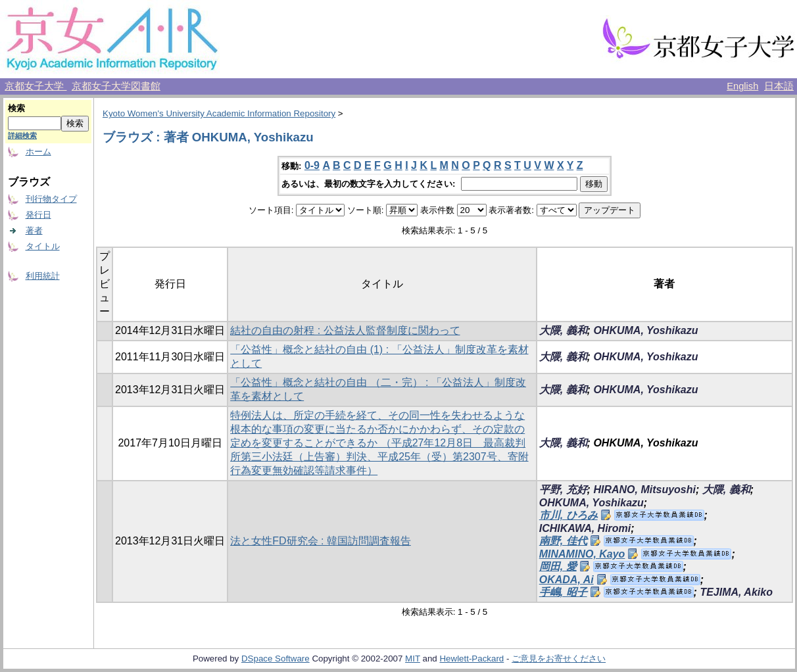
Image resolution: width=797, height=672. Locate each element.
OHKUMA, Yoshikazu (645, 330)
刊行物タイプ (51, 199)
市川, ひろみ (568, 515)
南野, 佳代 (563, 541)
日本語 (779, 86)
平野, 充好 (563, 490)
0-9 (312, 165)
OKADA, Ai (567, 580)
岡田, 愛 (558, 566)
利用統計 (43, 276)
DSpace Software (276, 659)
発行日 (38, 215)
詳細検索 (22, 135)
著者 (34, 230)
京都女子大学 (36, 86)
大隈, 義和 (563, 330)
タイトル (43, 246)
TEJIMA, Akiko (736, 592)
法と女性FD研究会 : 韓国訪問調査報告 (321, 541)
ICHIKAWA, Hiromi (585, 528)
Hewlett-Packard (471, 659)
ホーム (38, 152)
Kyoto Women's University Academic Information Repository (219, 113)
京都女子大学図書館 (116, 86)
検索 (16, 108)
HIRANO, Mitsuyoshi (644, 490)
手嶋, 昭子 (563, 592)
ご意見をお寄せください (559, 659)
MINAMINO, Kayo (582, 554)
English (742, 86)
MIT (413, 659)
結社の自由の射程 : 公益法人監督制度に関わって (345, 330)
